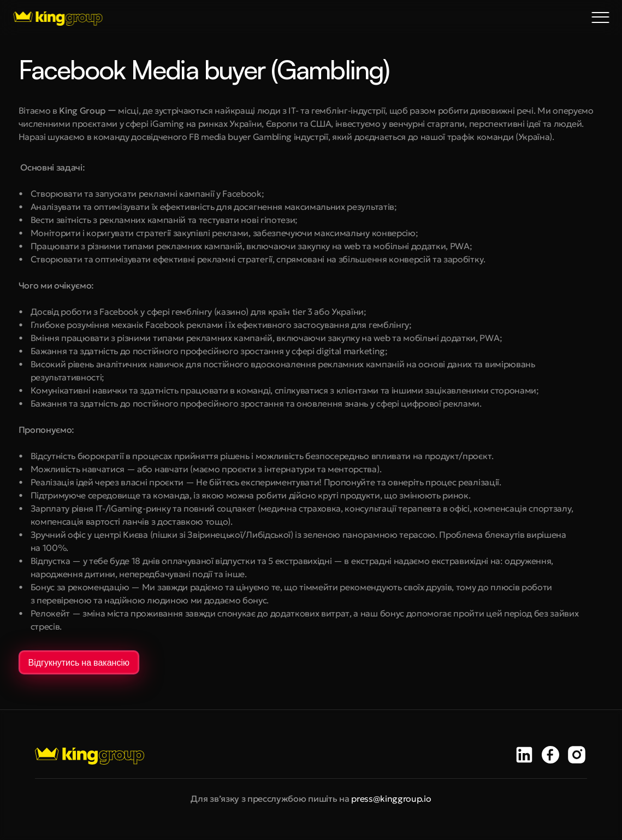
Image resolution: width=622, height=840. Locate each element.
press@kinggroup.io (391, 798)
